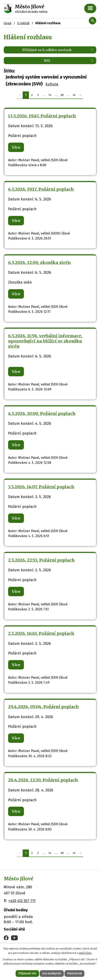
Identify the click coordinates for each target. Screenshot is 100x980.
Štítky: (9, 71)
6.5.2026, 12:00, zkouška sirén (39, 262)
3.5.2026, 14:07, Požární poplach (41, 487)
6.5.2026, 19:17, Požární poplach (41, 189)
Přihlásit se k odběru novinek (58, 50)
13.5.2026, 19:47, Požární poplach (42, 116)
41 (74, 95)
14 (50, 95)
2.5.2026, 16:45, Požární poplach (41, 633)
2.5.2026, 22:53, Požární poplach (41, 560)
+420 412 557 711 (22, 901)
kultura (52, 84)
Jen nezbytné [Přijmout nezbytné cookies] (52, 973)
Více (16, 147)
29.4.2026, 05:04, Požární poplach (43, 707)
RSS (69, 61)
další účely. (85, 953)
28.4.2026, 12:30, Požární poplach (43, 780)
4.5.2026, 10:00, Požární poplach (42, 413)
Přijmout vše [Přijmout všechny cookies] (27, 973)
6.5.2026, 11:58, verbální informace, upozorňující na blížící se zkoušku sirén (45, 341)
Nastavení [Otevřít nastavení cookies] (74, 973)
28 (62, 95)
